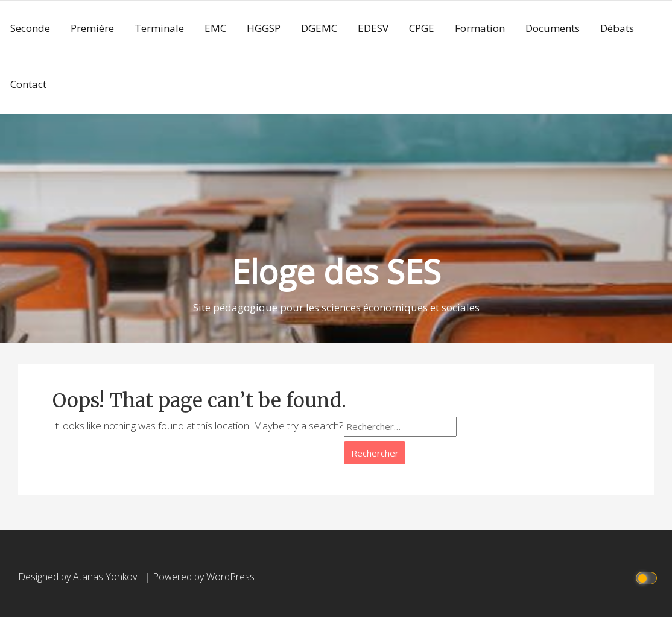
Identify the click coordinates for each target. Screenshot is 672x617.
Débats (617, 28)
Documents (553, 28)
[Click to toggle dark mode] (648, 577)
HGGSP (264, 28)
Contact (28, 84)
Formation (480, 28)
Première (92, 28)
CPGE (422, 28)
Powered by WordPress (204, 577)
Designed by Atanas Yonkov (79, 577)
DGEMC (319, 28)
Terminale (159, 28)
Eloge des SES (336, 271)
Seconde (30, 28)
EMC (215, 28)
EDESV (373, 28)
